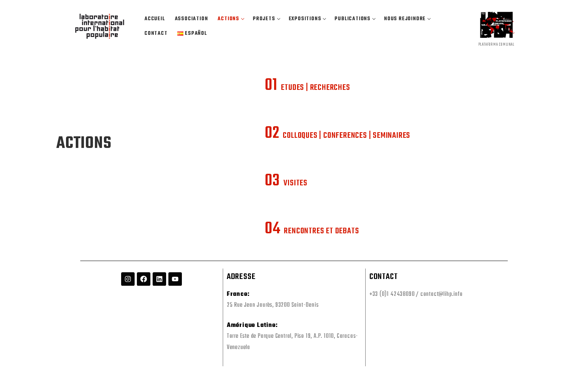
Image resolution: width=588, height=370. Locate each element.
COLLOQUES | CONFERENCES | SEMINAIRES (337, 136)
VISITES (286, 183)
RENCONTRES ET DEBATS (312, 231)
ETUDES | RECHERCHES (307, 88)
